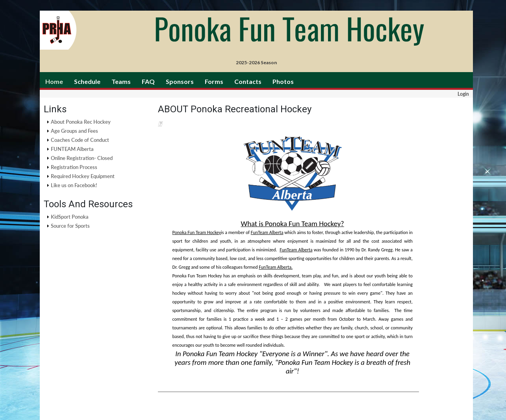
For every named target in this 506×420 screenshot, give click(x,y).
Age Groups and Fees (74, 131)
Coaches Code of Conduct (80, 140)
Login (463, 94)
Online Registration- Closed (82, 158)
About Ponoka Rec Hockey (81, 122)
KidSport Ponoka (70, 217)
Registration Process (74, 167)
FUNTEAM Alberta (72, 149)
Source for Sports (70, 226)
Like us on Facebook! (74, 185)
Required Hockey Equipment (83, 176)
